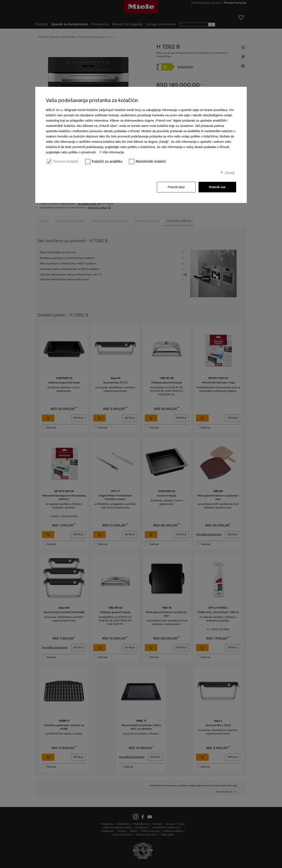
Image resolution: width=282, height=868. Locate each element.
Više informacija (113, 152)
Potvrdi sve (217, 187)
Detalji (230, 173)
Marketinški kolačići (151, 161)
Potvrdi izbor (176, 187)
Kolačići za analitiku (107, 161)
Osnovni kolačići (66, 161)
